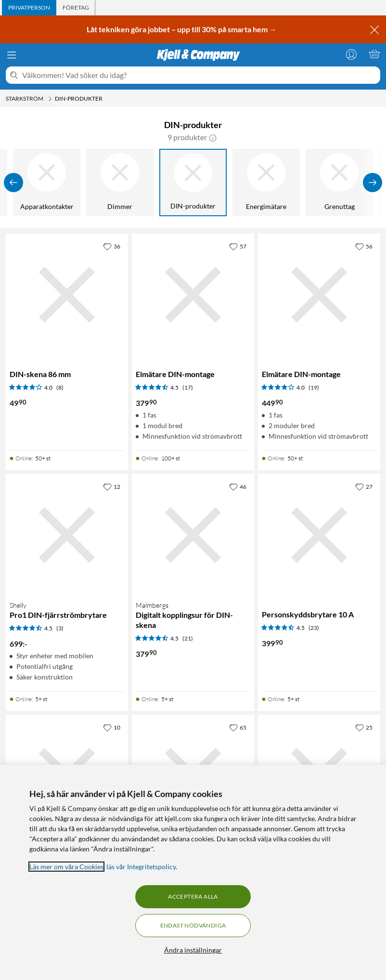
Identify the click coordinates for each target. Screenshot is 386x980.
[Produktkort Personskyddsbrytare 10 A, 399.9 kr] (319, 535)
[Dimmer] (120, 183)
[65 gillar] (238, 727)
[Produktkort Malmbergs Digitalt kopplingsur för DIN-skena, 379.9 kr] (193, 535)
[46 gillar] (238, 486)
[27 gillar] (364, 486)
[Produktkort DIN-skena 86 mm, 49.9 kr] (67, 295)
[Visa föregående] (13, 183)
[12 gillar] (112, 486)
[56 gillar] (364, 246)
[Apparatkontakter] (47, 183)
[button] (213, 137)
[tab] (29, 8)
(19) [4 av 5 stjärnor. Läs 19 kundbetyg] (314, 387)
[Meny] (12, 55)
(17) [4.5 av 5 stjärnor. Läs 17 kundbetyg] (188, 387)
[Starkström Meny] (50, 99)
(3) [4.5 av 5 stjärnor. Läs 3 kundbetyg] (60, 628)
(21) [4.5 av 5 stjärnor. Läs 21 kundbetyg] (188, 638)
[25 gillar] (364, 727)
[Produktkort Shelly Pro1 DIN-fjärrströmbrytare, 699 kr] (67, 535)
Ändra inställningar (193, 950)
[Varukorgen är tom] (374, 54)
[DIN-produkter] (193, 183)
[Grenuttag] (340, 183)
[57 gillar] (238, 246)
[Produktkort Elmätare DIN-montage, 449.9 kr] (319, 295)
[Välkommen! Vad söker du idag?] (199, 75)
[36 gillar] (112, 246)
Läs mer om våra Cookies (66, 867)
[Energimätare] (267, 183)
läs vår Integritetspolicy (141, 867)
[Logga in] (351, 54)
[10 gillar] (112, 727)
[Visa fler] (373, 183)
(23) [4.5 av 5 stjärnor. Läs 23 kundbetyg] (314, 628)
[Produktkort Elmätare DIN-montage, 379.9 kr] (193, 295)
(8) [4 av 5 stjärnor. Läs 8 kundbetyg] (60, 387)
